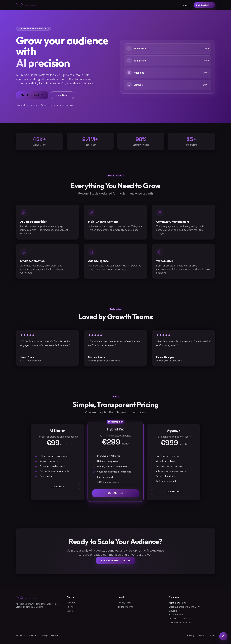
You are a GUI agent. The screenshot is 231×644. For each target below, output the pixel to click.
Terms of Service (126, 607)
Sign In (186, 5)
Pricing (70, 607)
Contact (211, 635)
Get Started (57, 487)
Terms (201, 635)
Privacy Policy (125, 603)
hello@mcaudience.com (180, 623)
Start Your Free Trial (115, 561)
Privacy (191, 635)
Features (71, 603)
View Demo (62, 95)
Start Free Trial (32, 95)
